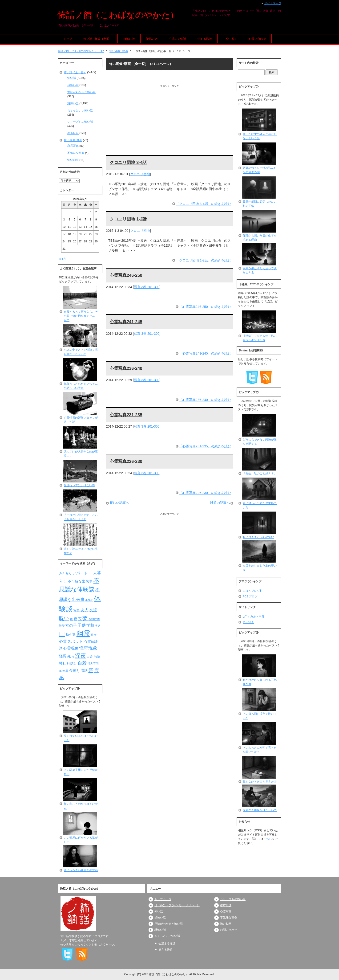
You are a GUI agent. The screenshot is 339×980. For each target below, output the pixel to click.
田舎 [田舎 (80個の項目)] (90, 657)
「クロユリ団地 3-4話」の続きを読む (203, 204)
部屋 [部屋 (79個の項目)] (65, 671)
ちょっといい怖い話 (80, 110)
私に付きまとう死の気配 (258, 537)
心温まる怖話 (178, 39)
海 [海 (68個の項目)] (73, 657)
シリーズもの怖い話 (80, 122)
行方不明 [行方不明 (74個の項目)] (93, 664)
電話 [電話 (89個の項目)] (84, 671)
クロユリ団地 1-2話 (128, 219)
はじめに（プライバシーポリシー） (177, 905)
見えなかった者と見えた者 (260, 782)
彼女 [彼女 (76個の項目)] (94, 635)
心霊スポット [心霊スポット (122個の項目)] (71, 641)
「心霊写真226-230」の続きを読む (205, 493)
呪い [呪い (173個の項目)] (64, 618)
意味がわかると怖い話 (81, 92)
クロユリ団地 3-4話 (128, 163)
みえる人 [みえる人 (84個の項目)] (65, 574)
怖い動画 (73, 160)
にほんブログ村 (253, 591)
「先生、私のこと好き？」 (260, 474)
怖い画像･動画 (73, 140)
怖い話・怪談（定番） (98, 39)
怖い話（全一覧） (75, 72)
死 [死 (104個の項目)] (69, 656)
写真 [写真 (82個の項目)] (77, 610)
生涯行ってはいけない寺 (79, 485)
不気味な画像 (76, 153)
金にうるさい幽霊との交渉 (81, 870)
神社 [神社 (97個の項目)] (63, 663)
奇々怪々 (248, 622)
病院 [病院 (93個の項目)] (97, 656)
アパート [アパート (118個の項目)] (80, 573)
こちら (268, 839)
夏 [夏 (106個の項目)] (76, 619)
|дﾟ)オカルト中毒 (254, 617)
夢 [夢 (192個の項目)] (85, 618)
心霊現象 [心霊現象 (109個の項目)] (71, 648)
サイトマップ (273, 3)
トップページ (163, 899)
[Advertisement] (170, 121)
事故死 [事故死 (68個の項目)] (89, 600)
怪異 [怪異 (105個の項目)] (63, 656)
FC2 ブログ (250, 596)
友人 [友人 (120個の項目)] (85, 610)
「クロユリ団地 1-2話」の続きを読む (203, 260)
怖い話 (72, 78)
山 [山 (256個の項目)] (62, 634)
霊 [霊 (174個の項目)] (91, 670)
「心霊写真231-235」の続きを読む (205, 446)
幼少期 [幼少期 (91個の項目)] (71, 635)
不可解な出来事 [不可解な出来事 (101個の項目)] (80, 581)
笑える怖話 (205, 39)
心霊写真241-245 (126, 322)
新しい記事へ (119, 503)
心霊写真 (73, 146)
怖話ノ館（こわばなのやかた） (118, 15)
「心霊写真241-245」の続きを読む (205, 353)
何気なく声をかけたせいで (260, 810)
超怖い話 (129, 39)
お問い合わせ (257, 39)
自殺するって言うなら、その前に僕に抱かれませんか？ (81, 316)
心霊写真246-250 (126, 275)
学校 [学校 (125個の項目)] (90, 625)
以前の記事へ (220, 503)
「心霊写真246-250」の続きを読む (205, 307)
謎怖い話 (152, 39)
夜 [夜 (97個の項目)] (80, 619)
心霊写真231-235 (126, 415)
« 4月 (63, 259)
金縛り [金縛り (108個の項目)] (75, 671)
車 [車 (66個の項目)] (60, 671)
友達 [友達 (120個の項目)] (93, 610)
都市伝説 (73, 133)
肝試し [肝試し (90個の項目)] (72, 663)
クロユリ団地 (140, 174)
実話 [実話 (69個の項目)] (98, 626)
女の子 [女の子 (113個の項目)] (71, 625)
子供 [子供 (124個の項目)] (82, 625)
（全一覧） (230, 39)
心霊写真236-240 (126, 368)
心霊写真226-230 (126, 461)
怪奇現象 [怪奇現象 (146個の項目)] (88, 648)
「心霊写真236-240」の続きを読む (205, 400)
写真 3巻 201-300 (147, 287)
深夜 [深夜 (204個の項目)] (81, 656)
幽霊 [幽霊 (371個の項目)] (83, 633)
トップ (68, 39)
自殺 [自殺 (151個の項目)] (82, 663)
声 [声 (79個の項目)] (71, 619)
